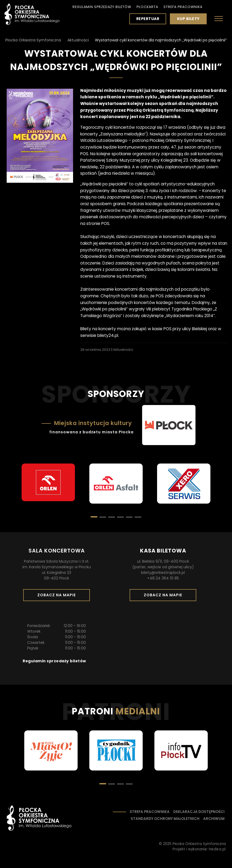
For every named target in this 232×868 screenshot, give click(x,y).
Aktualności (123, 350)
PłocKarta (147, 7)
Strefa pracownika (183, 7)
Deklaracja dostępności (199, 812)
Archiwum (214, 819)
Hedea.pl (217, 849)
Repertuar (148, 19)
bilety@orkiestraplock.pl (163, 573)
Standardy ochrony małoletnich (165, 819)
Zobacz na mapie (58, 597)
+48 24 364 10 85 (163, 578)
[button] (103, 517)
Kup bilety (190, 20)
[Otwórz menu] (219, 19)
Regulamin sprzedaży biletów (102, 7)
